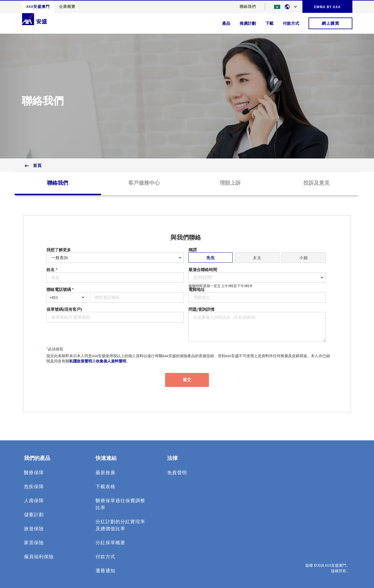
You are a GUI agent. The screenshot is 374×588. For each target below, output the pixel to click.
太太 (257, 258)
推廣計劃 (248, 23)
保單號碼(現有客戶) (64, 309)
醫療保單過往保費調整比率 (120, 504)
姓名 (52, 270)
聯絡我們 (248, 7)
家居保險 (34, 542)
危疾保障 (34, 486)
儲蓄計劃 (34, 514)
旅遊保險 (34, 528)
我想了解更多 (59, 250)
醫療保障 (34, 472)
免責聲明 (177, 472)
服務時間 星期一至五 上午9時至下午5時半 (221, 286)
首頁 (37, 165)
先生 (211, 258)
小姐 (304, 258)
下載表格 (105, 486)
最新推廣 (105, 472)
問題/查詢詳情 (201, 309)
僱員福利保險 (39, 556)
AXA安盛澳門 (38, 7)
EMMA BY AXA (327, 7)
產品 (226, 23)
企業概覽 (67, 7)
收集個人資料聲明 (111, 361)
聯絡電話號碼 (60, 289)
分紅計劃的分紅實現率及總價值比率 (120, 525)
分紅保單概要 (110, 542)
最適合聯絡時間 (203, 270)
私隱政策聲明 (81, 361)
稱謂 (193, 250)
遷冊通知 (105, 570)
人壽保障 (34, 500)
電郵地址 (197, 289)
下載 (269, 23)
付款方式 (291, 23)
